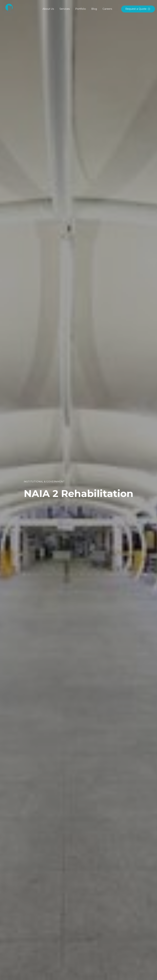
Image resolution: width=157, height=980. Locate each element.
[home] (9, 9)
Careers (107, 9)
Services (65, 9)
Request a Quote (136, 9)
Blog (94, 9)
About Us (48, 9)
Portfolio (81, 9)
